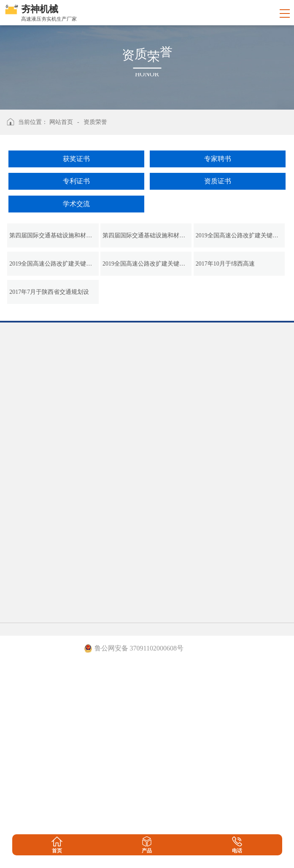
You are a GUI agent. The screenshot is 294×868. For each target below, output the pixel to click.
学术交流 (76, 204)
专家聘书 (218, 159)
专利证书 (76, 181)
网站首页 (61, 122)
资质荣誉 (95, 122)
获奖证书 (76, 159)
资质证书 (218, 181)
